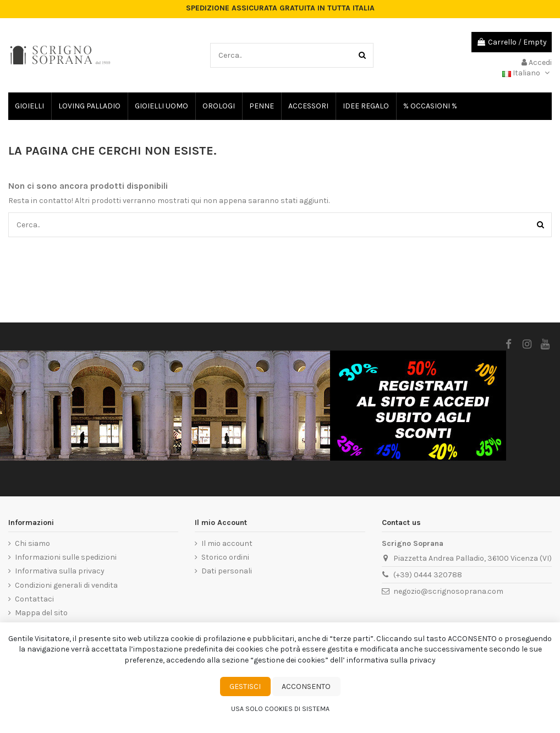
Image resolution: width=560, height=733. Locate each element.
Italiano (527, 73)
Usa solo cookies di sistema (280, 709)
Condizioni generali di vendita (66, 585)
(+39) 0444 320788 (428, 575)
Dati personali (227, 571)
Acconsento (306, 686)
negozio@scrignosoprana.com (448, 591)
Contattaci (34, 599)
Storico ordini (225, 557)
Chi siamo (32, 543)
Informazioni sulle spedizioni (66, 557)
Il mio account (227, 543)
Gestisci (245, 686)
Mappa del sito (41, 613)
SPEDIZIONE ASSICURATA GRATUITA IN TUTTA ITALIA (280, 8)
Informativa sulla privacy (60, 571)
